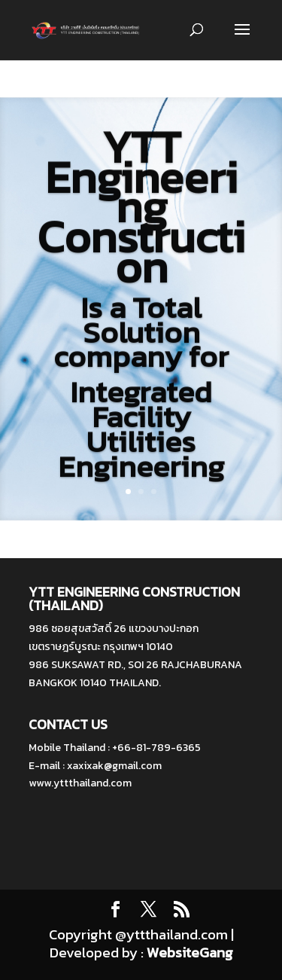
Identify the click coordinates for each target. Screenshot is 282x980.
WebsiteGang (190, 953)
